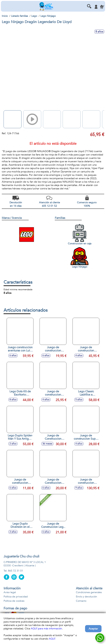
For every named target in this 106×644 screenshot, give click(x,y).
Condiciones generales (89, 592)
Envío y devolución (86, 597)
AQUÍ (52, 639)
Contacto (81, 601)
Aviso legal (10, 592)
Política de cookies (14, 601)
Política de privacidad (16, 597)
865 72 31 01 (16, 571)
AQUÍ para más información (46, 629)
